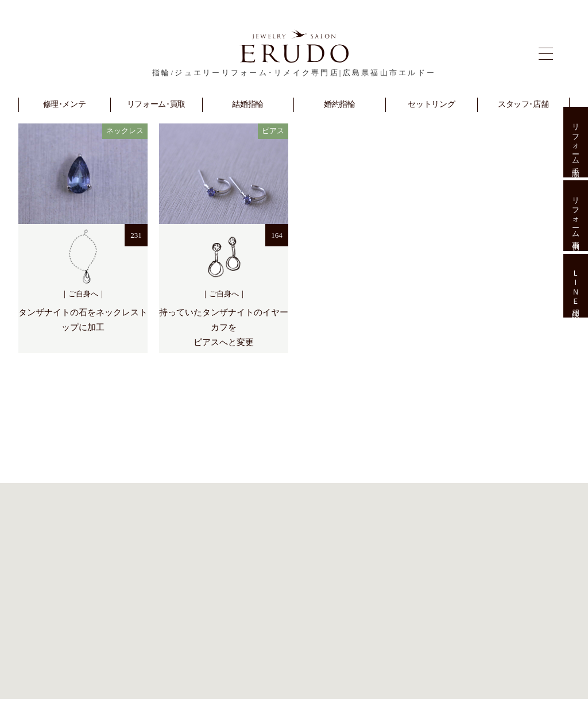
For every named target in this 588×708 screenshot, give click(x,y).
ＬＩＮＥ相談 (576, 286)
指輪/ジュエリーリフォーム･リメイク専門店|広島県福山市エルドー (294, 73)
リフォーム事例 (576, 216)
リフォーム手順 (576, 142)
